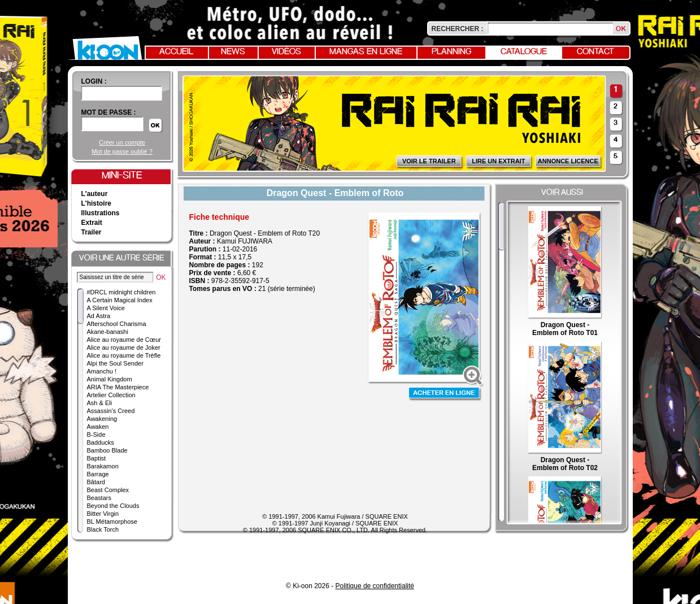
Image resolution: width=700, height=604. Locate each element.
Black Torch (103, 529)
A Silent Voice (106, 308)
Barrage (98, 474)
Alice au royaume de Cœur (124, 340)
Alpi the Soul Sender (115, 363)
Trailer (92, 232)
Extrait (92, 223)
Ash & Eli (100, 403)
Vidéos (286, 52)
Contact (595, 52)
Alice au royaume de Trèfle (124, 355)
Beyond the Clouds (113, 506)
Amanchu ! (102, 371)
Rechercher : (458, 29)
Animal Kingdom (110, 379)
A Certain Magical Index (120, 300)
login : (94, 81)
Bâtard (96, 482)
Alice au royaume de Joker (124, 347)
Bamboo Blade (107, 450)
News (233, 52)
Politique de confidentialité (375, 586)
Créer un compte (122, 142)
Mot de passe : (109, 112)
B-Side (96, 434)
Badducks (101, 442)
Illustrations (101, 213)
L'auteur (95, 194)
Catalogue (524, 52)
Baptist (97, 458)
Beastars (99, 498)
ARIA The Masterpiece (118, 387)
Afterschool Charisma (117, 324)
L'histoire (97, 203)
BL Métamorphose (112, 522)
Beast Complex (108, 490)
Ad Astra (99, 316)
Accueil (176, 52)
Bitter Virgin (103, 514)
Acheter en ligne (445, 394)
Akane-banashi (108, 332)
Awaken (98, 427)
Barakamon (103, 466)
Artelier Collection (111, 395)
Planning (451, 52)
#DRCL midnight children (121, 292)
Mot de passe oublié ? (122, 151)
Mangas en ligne (366, 52)
